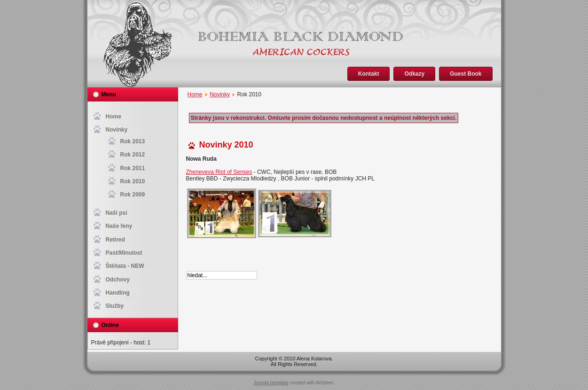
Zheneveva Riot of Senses (219, 172)
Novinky (220, 94)
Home (195, 94)
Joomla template (271, 383)
